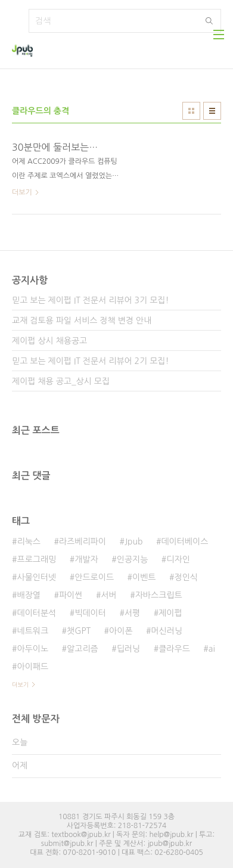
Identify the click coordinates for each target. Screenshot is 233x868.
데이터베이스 (184, 542)
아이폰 (121, 631)
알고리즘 (83, 649)
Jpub (134, 542)
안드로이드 (94, 577)
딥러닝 (128, 649)
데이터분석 (36, 613)
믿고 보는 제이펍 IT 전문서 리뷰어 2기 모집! (90, 361)
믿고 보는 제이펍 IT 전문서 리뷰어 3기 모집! (90, 300)
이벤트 (144, 577)
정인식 (186, 577)
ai (212, 649)
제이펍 (170, 613)
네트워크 (32, 631)
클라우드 (174, 649)
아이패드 (32, 667)
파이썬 (71, 595)
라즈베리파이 (83, 542)
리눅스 (28, 542)
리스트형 (212, 111)
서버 (108, 595)
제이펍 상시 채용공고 (49, 341)
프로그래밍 (36, 559)
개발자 (86, 559)
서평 (132, 613)
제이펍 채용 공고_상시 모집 (61, 381)
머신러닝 (167, 631)
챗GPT (79, 631)
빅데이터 (90, 613)
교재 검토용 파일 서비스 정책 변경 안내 (82, 321)
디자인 (178, 559)
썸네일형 (191, 111)
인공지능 (133, 559)
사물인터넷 (36, 577)
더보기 (20, 685)
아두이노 (32, 649)
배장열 (28, 595)
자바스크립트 (159, 595)
